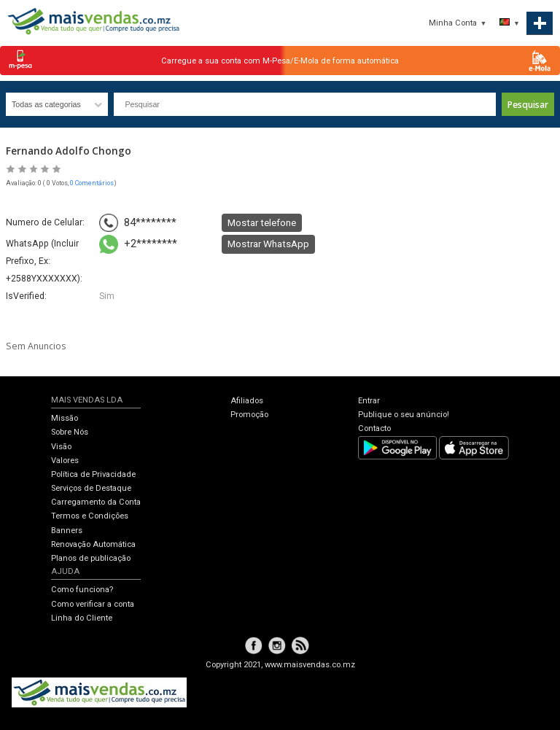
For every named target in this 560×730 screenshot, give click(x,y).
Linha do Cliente (82, 618)
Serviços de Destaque (91, 488)
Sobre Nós (70, 432)
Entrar (369, 401)
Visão (61, 447)
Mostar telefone (262, 222)
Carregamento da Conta (96, 502)
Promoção (249, 415)
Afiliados (247, 401)
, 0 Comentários (91, 183)
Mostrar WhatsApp (268, 244)
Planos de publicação (91, 558)
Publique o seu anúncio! (404, 415)
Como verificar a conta (93, 604)
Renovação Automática (93, 544)
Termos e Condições (90, 516)
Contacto (374, 428)
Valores (65, 461)
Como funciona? (82, 590)
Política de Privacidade (93, 474)
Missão (65, 418)
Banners (67, 531)
